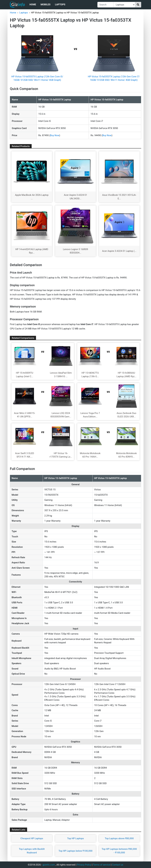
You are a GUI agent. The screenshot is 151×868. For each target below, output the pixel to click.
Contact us (118, 865)
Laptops (60, 5)
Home (33, 5)
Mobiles (45, 5)
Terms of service (102, 865)
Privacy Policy (84, 865)
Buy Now (55, 135)
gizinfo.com (49, 865)
